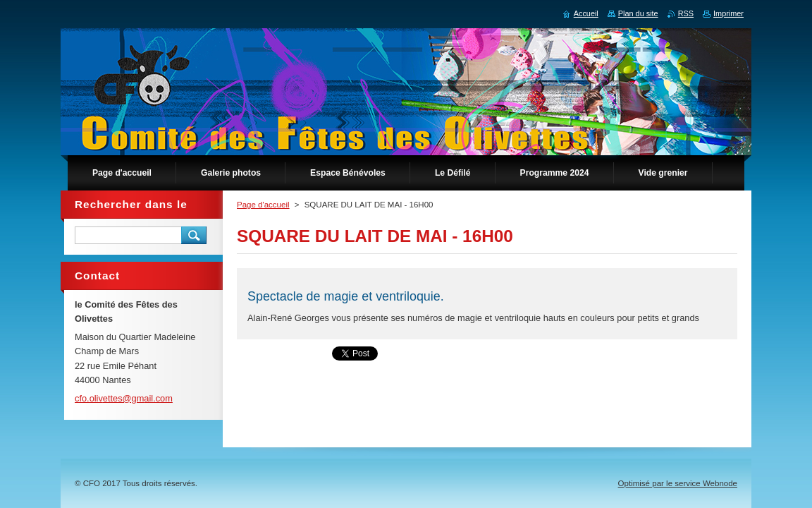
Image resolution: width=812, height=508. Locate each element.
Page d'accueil (263, 205)
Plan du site (638, 13)
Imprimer (728, 13)
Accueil (586, 13)
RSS (686, 13)
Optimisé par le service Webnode (678, 483)
